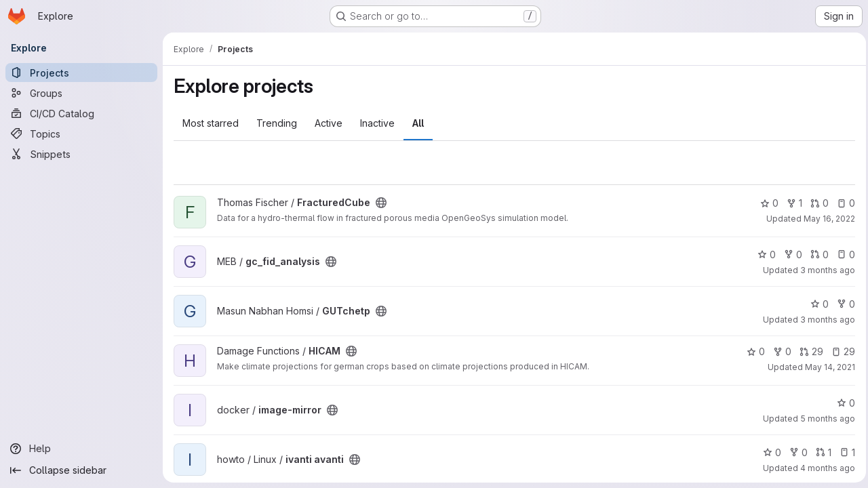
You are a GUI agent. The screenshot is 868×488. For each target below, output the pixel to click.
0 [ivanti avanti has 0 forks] (795, 452)
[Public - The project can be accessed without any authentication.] (381, 203)
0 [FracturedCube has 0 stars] (766, 203)
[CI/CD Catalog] (81, 113)
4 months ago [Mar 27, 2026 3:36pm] (824, 468)
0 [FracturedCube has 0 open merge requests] (816, 203)
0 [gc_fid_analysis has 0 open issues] (843, 255)
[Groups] (81, 93)
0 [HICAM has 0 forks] (779, 351)
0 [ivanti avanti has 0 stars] (769, 452)
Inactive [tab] (377, 123)
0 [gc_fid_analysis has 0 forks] (790, 255)
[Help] (81, 449)
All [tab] (418, 123)
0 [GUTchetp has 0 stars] (816, 304)
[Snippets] (81, 154)
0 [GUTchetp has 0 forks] (843, 304)
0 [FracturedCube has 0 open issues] (843, 203)
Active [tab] (329, 123)
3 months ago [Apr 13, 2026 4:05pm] (824, 270)
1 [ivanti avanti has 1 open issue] (844, 452)
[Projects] (81, 73)
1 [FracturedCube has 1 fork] (791, 203)
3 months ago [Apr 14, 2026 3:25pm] (824, 320)
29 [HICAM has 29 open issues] (840, 351)
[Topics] (81, 134)
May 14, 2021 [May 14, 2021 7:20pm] (827, 367)
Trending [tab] (277, 123)
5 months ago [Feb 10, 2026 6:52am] (824, 419)
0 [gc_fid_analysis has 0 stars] (763, 255)
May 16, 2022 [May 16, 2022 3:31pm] (826, 219)
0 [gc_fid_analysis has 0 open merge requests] (816, 255)
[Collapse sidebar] (81, 470)
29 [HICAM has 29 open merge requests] (808, 351)
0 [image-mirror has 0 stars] (843, 403)
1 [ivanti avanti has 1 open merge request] (820, 452)
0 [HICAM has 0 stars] (752, 351)
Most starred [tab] (211, 123)
